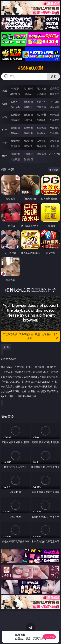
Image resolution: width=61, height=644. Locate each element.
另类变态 (54, 120)
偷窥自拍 (15, 128)
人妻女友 (41, 141)
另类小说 (28, 146)
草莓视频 (41, 154)
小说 (4, 143)
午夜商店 (28, 154)
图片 (4, 130)
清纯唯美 (28, 133)
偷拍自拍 (28, 115)
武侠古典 (54, 141)
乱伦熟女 (41, 120)
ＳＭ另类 (54, 107)
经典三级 (28, 120)
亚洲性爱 (15, 115)
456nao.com (30, 68)
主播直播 (41, 107)
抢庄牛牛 (54, 94)
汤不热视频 (54, 154)
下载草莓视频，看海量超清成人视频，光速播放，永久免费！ (31, 337)
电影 (4, 117)
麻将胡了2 (15, 94)
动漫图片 (54, 128)
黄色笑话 (41, 146)
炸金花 (28, 94)
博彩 (4, 91)
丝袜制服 (28, 107)
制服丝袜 (15, 120)
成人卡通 (41, 115)
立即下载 (49, 637)
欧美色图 (41, 128)
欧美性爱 (54, 115)
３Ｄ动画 (54, 101)
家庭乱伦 (28, 141)
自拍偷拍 (28, 101)
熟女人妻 (15, 107)
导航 (4, 156)
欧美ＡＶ (41, 101)
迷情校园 (15, 146)
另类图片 (54, 133)
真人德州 (28, 88)
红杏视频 (15, 159)
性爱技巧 (54, 146)
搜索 (54, 76)
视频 (4, 104)
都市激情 (15, 141)
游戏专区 (54, 88)
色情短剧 (28, 159)
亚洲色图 (28, 128)
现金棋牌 (41, 94)
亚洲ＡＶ (15, 101)
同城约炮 (15, 154)
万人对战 (41, 88)
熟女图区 (41, 133)
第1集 (6, 347)
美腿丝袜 (15, 133)
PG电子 (15, 88)
